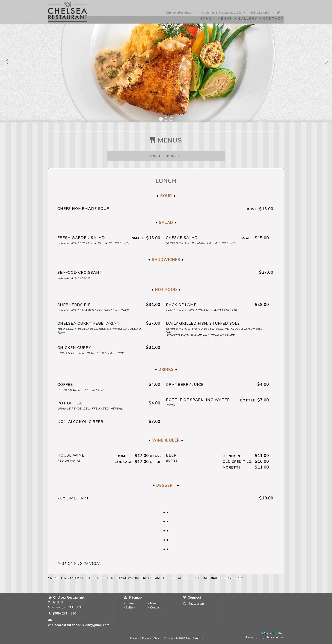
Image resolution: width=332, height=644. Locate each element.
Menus (223, 19)
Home (204, 19)
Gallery (246, 19)
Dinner (172, 156)
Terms (157, 639)
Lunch (154, 156)
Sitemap (134, 639)
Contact (271, 19)
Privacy (146, 639)
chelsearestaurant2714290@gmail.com (79, 623)
